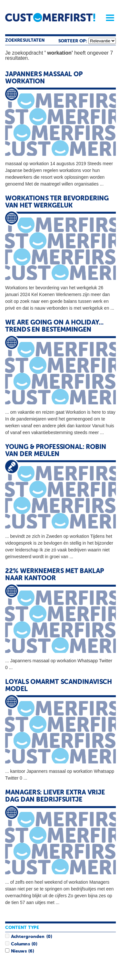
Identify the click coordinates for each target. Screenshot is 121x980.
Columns (20, 944)
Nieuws (19, 951)
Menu (108, 18)
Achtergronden (28, 937)
